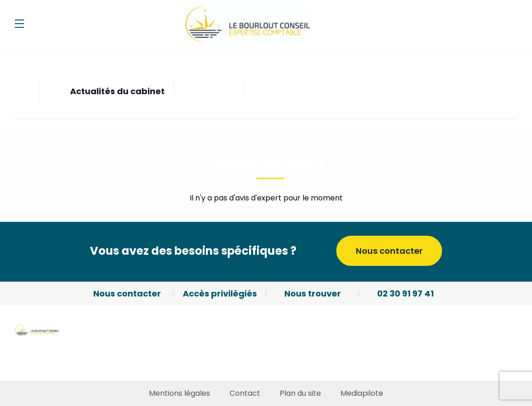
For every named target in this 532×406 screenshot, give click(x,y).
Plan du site (300, 393)
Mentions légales (179, 393)
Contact (245, 393)
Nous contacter (389, 251)
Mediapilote (362, 393)
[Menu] (19, 24)
